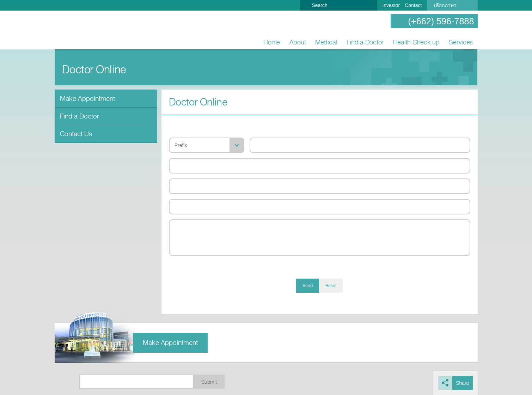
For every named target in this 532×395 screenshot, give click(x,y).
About (298, 42)
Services (461, 42)
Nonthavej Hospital (78, 30)
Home (272, 42)
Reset (331, 286)
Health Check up (416, 42)
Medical (326, 42)
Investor (391, 5)
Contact (413, 5)
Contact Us (76, 134)
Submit (209, 382)
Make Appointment (87, 99)
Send (308, 286)
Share (462, 383)
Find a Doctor (365, 42)
